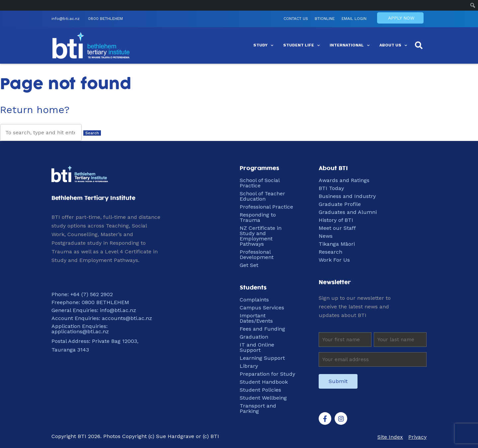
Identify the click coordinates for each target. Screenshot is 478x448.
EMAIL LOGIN (339, 19)
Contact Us (278, 19)
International (350, 46)
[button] (419, 46)
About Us (393, 46)
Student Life (301, 46)
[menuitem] (473, 5)
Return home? (35, 110)
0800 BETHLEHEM (105, 19)
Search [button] (92, 133)
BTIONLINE (309, 19)
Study (263, 46)
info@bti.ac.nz (66, 19)
